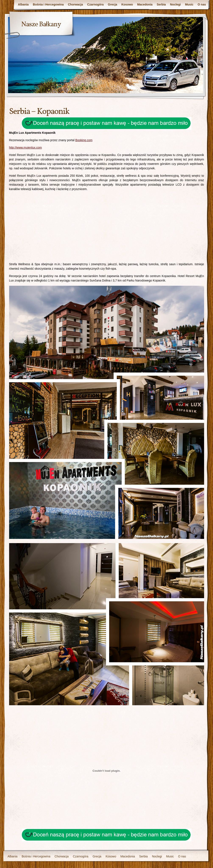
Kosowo (127, 4)
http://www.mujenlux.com (26, 148)
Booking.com (84, 140)
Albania (23, 4)
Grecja (113, 4)
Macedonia (145, 4)
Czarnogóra (95, 4)
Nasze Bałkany (41, 25)
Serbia (161, 4)
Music (189, 4)
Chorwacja (76, 4)
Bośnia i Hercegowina (48, 4)
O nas (202, 4)
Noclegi (175, 4)
